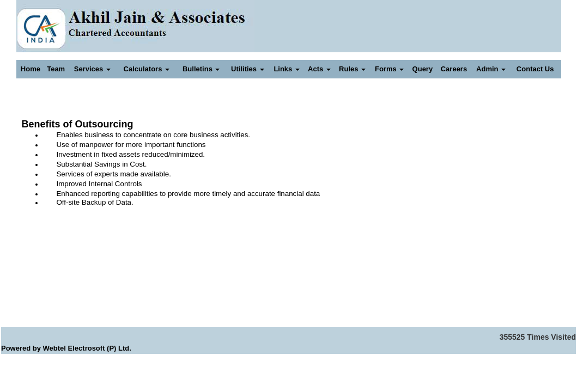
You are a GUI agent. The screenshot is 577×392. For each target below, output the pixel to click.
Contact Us (535, 69)
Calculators (147, 69)
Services (92, 69)
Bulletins (201, 69)
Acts (319, 69)
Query (423, 69)
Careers (454, 69)
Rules (352, 69)
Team (56, 69)
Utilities (248, 69)
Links (287, 69)
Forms (389, 69)
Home (31, 69)
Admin (491, 69)
